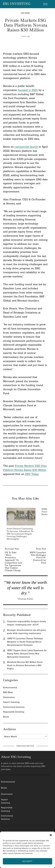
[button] (51, 835)
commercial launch (26, 147)
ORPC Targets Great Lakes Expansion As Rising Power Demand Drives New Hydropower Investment (27, 654)
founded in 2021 (28, 90)
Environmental (10, 687)
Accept (27, 861)
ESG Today (32, 474)
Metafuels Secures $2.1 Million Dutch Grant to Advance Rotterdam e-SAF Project (25, 665)
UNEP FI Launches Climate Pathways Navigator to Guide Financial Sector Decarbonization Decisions (25, 642)
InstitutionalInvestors (7, 817)
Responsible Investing (14, 712)
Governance (9, 697)
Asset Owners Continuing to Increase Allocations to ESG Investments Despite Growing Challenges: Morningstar (20, 534)
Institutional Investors (14, 707)
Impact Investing (11, 702)
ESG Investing (17, 4)
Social (6, 717)
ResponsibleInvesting (7, 809)
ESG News (25, 13)
